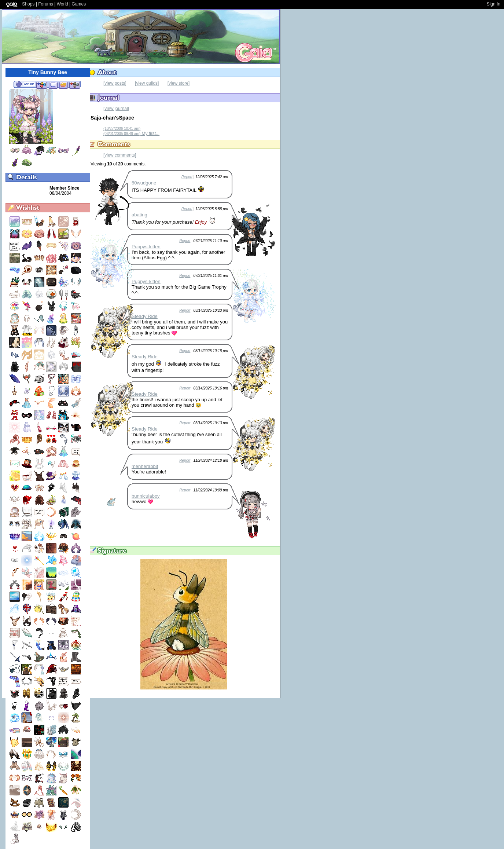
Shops (28, 4)
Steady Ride (145, 316)
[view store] (179, 83)
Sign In (494, 4)
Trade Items (63, 85)
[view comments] (120, 155)
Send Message (53, 85)
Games (79, 4)
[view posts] (115, 83)
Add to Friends (42, 85)
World (62, 4)
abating (139, 215)
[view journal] (116, 109)
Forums (46, 4)
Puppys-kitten (146, 247)
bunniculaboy (146, 496)
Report (187, 177)
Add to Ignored (75, 85)
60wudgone (144, 183)
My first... (131, 133)
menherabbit (145, 466)
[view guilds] (147, 83)
